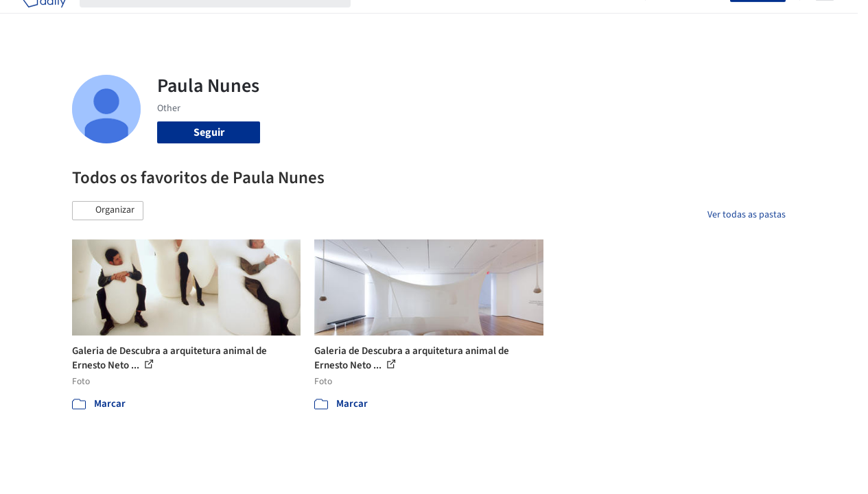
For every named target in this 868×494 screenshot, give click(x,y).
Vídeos (615, 19)
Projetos (384, 19)
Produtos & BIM (503, 19)
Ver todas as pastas (747, 215)
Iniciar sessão (691, 19)
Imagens (435, 19)
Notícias (570, 19)
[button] (108, 211)
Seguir (209, 132)
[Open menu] (825, 19)
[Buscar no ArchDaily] (226, 19)
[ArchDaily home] (44, 19)
